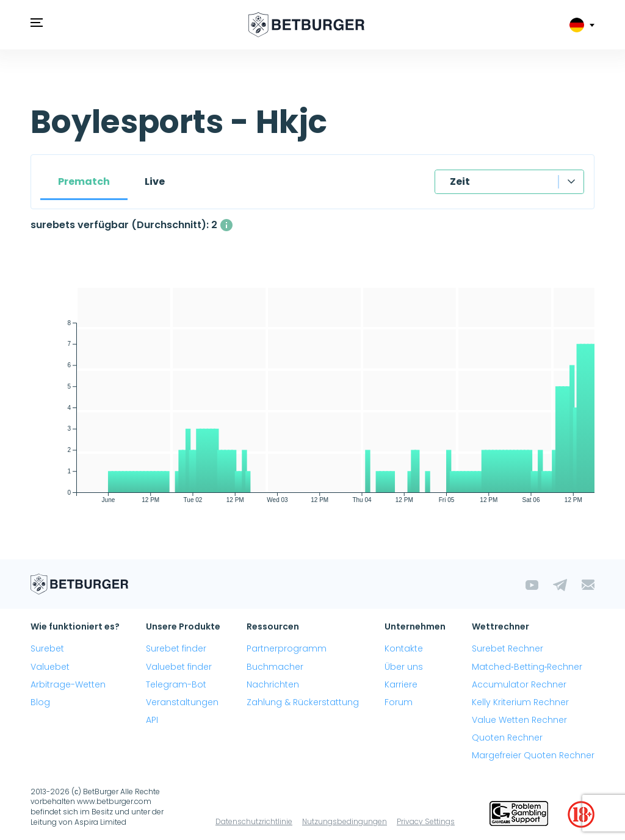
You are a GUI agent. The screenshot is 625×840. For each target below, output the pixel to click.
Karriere (401, 684)
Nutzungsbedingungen (345, 821)
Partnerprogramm (287, 648)
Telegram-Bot (176, 684)
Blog (40, 702)
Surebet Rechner (508, 648)
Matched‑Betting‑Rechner (527, 667)
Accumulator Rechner (519, 684)
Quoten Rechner (507, 738)
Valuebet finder (179, 667)
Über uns (404, 667)
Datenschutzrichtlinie (254, 821)
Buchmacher (275, 667)
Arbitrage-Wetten (68, 684)
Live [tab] (155, 181)
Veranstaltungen (182, 702)
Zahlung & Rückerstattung (303, 702)
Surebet (47, 648)
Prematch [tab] (84, 181)
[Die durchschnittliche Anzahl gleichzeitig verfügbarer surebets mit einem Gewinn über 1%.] (226, 225)
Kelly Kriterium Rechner (520, 702)
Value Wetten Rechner (519, 720)
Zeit (460, 181)
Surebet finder (176, 648)
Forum (399, 702)
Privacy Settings (426, 821)
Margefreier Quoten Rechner (533, 755)
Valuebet (50, 667)
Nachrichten (273, 684)
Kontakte (404, 648)
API (152, 720)
